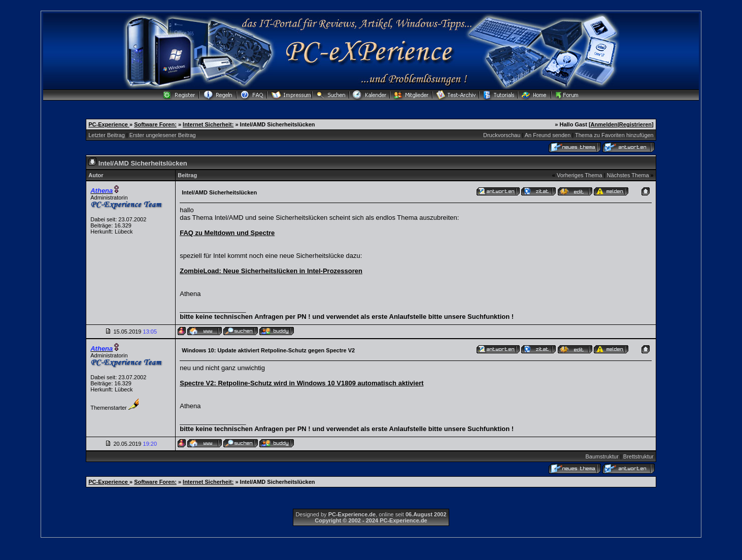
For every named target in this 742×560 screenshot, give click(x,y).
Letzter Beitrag (107, 135)
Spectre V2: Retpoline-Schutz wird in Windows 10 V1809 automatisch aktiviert (301, 383)
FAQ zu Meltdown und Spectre (227, 233)
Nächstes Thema (628, 175)
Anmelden (604, 124)
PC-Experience (109, 124)
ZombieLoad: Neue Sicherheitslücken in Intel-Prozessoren (271, 271)
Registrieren (635, 124)
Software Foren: (155, 124)
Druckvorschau (502, 135)
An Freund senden (548, 135)
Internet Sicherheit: (208, 124)
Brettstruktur (638, 456)
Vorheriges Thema (580, 175)
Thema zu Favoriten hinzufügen (614, 135)
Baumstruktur (602, 456)
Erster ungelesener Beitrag (163, 135)
